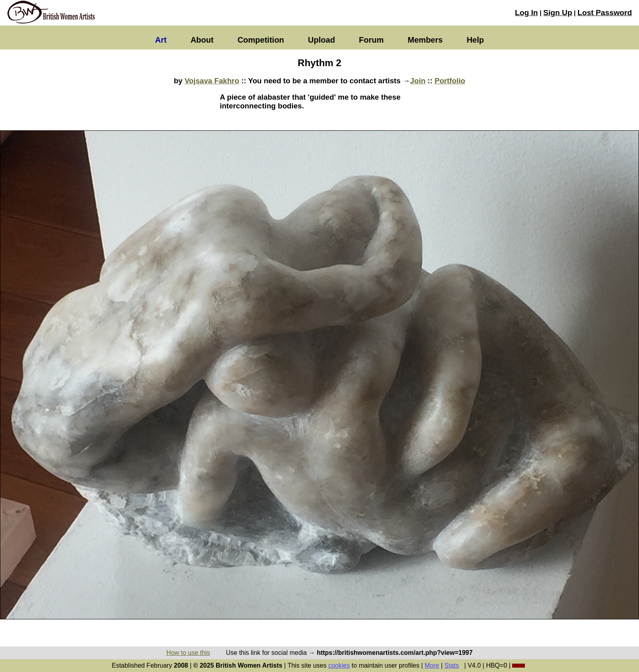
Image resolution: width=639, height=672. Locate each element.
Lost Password (605, 13)
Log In (527, 13)
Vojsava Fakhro (212, 81)
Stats (452, 665)
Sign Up (558, 13)
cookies (339, 665)
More (432, 665)
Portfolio (450, 81)
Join (418, 81)
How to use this (188, 653)
